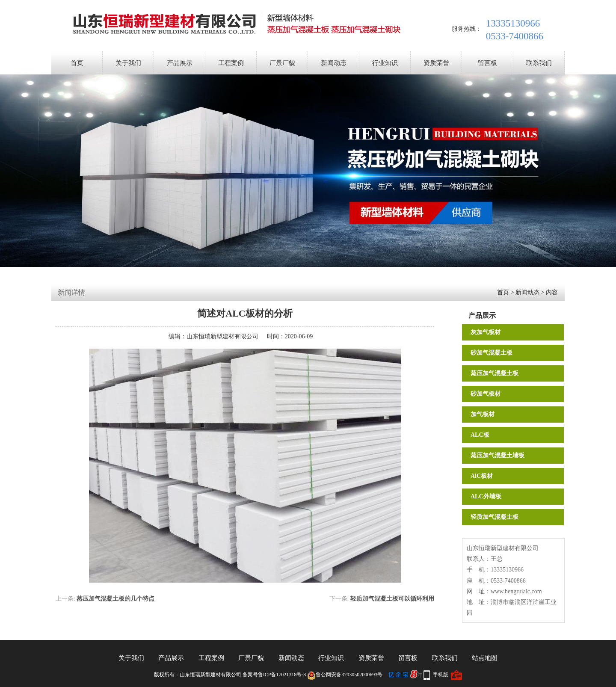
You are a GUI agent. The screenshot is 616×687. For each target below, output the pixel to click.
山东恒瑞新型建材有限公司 (222, 336)
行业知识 (385, 63)
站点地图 (485, 658)
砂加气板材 (486, 394)
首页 (77, 63)
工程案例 (231, 63)
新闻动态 (334, 63)
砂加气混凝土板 (492, 353)
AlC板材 (482, 476)
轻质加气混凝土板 (495, 517)
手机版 (441, 675)
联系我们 (539, 63)
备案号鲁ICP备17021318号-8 (274, 675)
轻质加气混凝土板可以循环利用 (392, 599)
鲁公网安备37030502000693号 (345, 675)
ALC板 (480, 435)
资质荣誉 (436, 63)
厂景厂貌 (282, 63)
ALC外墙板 (486, 496)
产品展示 (180, 63)
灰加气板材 (486, 332)
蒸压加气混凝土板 (495, 373)
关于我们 (128, 63)
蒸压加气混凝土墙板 (498, 455)
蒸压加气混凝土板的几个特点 (115, 599)
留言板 (487, 63)
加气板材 (483, 414)
